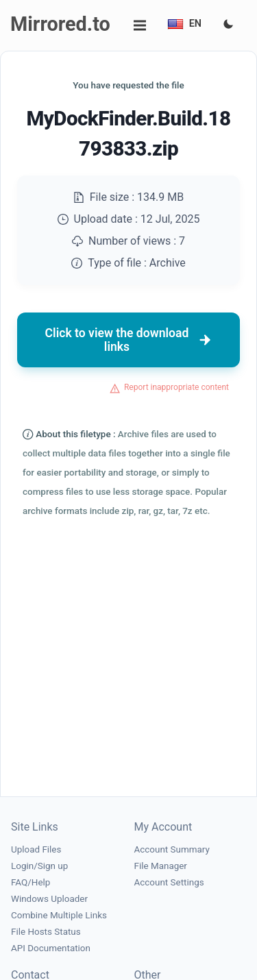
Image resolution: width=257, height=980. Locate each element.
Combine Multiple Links (59, 915)
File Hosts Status (46, 932)
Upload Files (36, 849)
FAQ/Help (30, 882)
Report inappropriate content (176, 387)
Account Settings (169, 882)
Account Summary (172, 849)
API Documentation (51, 948)
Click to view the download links (129, 340)
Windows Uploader (49, 899)
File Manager (161, 866)
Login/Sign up (39, 866)
